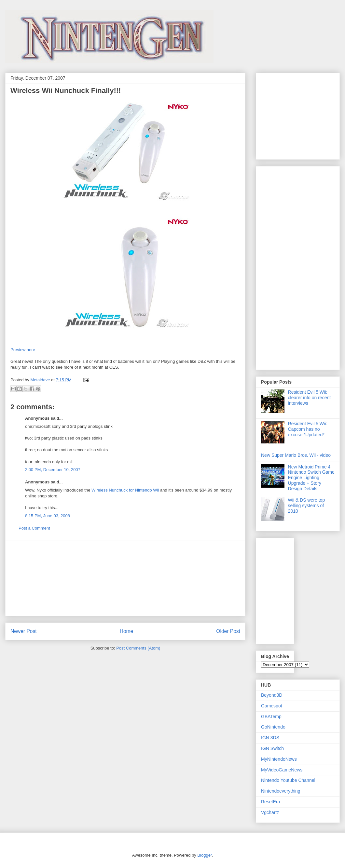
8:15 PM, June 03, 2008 (48, 516)
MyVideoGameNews (282, 770)
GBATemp (271, 717)
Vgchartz (270, 812)
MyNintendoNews (279, 759)
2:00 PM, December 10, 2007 (53, 470)
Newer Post (24, 631)
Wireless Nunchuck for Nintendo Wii (125, 490)
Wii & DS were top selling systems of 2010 (307, 506)
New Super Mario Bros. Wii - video (296, 455)
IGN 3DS (270, 738)
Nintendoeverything (281, 791)
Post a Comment (34, 528)
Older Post (228, 631)
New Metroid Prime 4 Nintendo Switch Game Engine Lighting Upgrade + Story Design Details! (311, 478)
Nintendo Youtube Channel (288, 780)
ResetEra (270, 802)
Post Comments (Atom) (138, 648)
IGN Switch (272, 748)
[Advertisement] (125, 578)
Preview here (23, 350)
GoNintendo (273, 727)
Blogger (204, 855)
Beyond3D (272, 695)
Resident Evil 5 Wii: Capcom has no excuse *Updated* (308, 429)
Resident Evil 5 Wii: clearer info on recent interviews (310, 398)
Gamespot (272, 706)
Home (127, 631)
